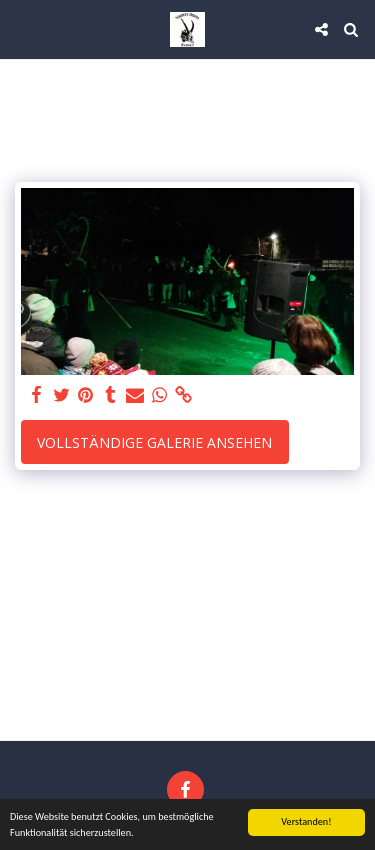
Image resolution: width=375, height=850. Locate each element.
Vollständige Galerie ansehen (154, 442)
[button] (22, 28)
